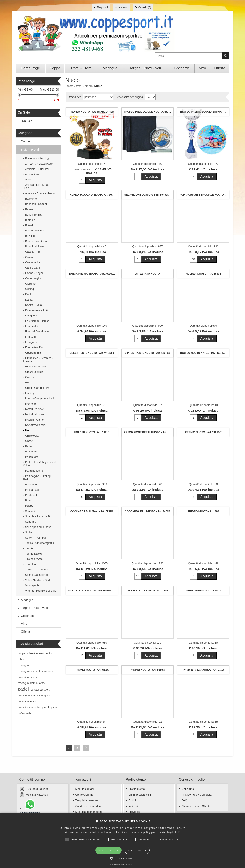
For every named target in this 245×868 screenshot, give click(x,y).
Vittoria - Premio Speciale (41, 591)
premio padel (50, 708)
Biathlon (30, 220)
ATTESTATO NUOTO (148, 274)
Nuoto (29, 430)
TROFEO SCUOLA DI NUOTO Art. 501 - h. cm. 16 (93, 195)
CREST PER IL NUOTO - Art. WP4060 (92, 353)
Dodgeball (31, 316)
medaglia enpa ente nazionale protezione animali (36, 674)
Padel (29, 446)
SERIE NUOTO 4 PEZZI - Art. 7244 (148, 591)
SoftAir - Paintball (36, 538)
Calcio (29, 257)
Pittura (29, 500)
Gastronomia (33, 353)
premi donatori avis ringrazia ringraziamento (35, 699)
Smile (29, 532)
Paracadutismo (34, 471)
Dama (29, 300)
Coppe (25, 141)
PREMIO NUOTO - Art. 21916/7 (203, 432)
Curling (29, 289)
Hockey (30, 393)
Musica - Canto (34, 420)
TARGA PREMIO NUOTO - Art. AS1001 (92, 274)
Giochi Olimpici (34, 372)
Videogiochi (32, 585)
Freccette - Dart (35, 347)
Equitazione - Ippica (37, 321)
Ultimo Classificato (37, 575)
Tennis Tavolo (34, 554)
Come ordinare (84, 795)
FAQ (184, 800)
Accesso (123, 7)
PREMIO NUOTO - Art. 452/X (92, 670)
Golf (28, 382)
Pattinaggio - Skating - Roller (38, 478)
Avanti (86, 748)
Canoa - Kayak (34, 273)
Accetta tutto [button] (108, 850)
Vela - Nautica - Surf (37, 580)
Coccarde (27, 616)
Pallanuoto (32, 457)
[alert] (122, 840)
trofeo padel (25, 713)
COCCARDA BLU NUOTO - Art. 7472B (148, 511)
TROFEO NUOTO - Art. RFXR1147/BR (92, 112)
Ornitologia (32, 436)
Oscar (29, 441)
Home (70, 86)
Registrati (102, 7)
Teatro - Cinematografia (40, 543)
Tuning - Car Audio (37, 569)
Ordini (132, 800)
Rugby (29, 506)
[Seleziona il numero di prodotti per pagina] (150, 97)
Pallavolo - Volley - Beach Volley (40, 464)
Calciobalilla (32, 262)
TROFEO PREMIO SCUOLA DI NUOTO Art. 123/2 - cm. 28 (204, 112)
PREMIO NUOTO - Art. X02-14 (203, 591)
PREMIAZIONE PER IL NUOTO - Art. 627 (148, 432)
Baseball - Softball (36, 204)
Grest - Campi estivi (37, 388)
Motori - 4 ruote (34, 414)
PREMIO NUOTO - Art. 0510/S (148, 670)
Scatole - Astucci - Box (39, 516)
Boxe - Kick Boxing (37, 241)
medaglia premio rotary (32, 683)
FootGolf (30, 337)
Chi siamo (188, 789)
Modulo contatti (85, 789)
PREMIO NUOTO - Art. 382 (203, 511)
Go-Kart (30, 377)
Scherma (31, 522)
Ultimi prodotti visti (140, 795)
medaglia (23, 665)
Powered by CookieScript (122, 865)
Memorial (31, 404)
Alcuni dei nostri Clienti (196, 806)
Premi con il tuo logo (38, 158)
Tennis (29, 548)
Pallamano (32, 452)
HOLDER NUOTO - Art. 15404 (203, 274)
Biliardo (30, 225)
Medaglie (27, 600)
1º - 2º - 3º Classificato (39, 164)
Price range (26, 81)
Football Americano (37, 331)
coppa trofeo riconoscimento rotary (35, 656)
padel (23, 689)
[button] (123, 858)
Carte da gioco (34, 278)
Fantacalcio (32, 326)
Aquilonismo (33, 174)
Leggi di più (174, 832)
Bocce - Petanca (35, 230)
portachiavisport (40, 690)
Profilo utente (137, 789)
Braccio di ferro (34, 246)
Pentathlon (32, 484)
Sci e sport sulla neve (38, 527)
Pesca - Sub (33, 490)
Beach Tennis (33, 215)
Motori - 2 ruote (34, 409)
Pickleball (31, 495)
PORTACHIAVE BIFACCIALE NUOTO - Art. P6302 (204, 195)
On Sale (24, 113)
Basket (29, 209)
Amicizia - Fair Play (37, 169)
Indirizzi (133, 806)
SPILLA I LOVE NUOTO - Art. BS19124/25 (93, 591)
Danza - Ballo (33, 305)
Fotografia (31, 342)
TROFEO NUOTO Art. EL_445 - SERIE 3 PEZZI (204, 353)
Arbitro (29, 179)
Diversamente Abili (37, 310)
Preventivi (134, 812)
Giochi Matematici (36, 367)
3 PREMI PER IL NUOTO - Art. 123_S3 (148, 353)
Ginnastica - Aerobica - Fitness (38, 360)
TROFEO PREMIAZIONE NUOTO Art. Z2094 (149, 112)
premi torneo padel (29, 708)
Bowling (30, 236)
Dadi (28, 294)
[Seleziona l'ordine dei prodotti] (98, 97)
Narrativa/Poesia (35, 425)
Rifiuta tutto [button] (137, 850)
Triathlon (30, 564)
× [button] (241, 816)
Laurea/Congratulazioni (39, 398)
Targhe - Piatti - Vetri (35, 608)
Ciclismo (30, 284)
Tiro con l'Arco (34, 559)
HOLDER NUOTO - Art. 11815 (92, 432)
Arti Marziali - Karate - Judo (38, 186)
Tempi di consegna (87, 800)
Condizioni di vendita (88, 806)
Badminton (32, 199)
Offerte (26, 631)
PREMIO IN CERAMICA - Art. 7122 (203, 670)
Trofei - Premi (30, 150)
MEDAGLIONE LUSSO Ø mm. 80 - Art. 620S (149, 195)
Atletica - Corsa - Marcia (40, 193)
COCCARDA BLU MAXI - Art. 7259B (92, 511)
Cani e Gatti (32, 268)
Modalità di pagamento (89, 812)
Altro (24, 624)
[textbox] (189, 56)
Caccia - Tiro (33, 252)
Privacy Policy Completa (196, 795)
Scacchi (30, 511)
